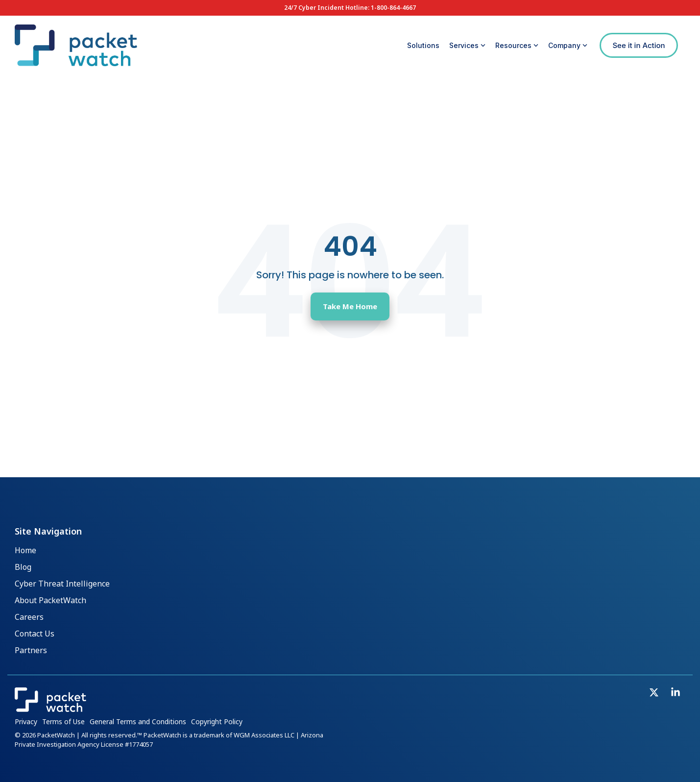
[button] (655, 693)
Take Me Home (350, 306)
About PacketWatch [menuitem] (50, 601)
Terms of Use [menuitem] (63, 721)
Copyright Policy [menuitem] (217, 721)
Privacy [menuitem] (26, 721)
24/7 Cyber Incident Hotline (326, 8)
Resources (517, 45)
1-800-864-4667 (393, 8)
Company (568, 45)
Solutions (423, 45)
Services (467, 45)
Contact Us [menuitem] (35, 634)
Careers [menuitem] (29, 617)
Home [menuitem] (25, 551)
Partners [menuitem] (31, 651)
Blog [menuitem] (23, 567)
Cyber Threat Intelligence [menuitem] (62, 584)
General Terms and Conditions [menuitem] (138, 721)
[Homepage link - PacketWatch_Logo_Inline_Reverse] (50, 708)
